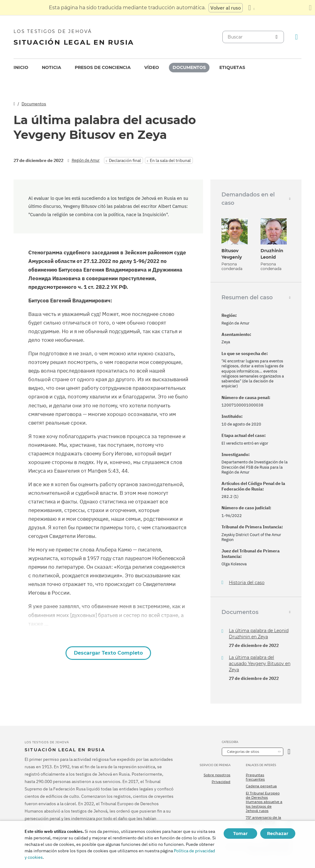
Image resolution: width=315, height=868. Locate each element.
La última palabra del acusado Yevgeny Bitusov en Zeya (260, 664)
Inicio (21, 67)
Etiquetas (232, 67)
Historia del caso (247, 583)
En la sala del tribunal (170, 160)
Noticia (52, 67)
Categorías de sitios (243, 752)
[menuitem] (21, 68)
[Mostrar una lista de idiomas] (251, 8)
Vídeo (152, 67)
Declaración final (125, 160)
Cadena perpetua (261, 786)
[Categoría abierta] (289, 752)
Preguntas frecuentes (255, 777)
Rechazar (278, 834)
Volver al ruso (226, 8)
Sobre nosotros (217, 775)
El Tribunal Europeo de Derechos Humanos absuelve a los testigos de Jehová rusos (264, 802)
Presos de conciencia (103, 67)
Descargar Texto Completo (108, 653)
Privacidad (221, 782)
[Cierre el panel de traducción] (310, 8)
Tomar (240, 834)
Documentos (189, 67)
